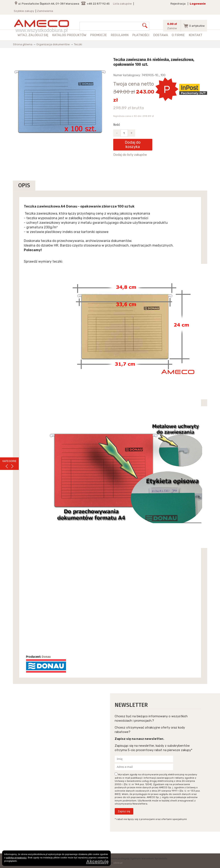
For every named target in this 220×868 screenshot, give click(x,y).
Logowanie (198, 4)
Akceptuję (97, 862)
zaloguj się (38, 35)
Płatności (141, 35)
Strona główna (23, 44)
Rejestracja (178, 4)
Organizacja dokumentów (53, 44)
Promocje (98, 35)
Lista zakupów (122, 4)
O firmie (178, 35)
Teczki (78, 44)
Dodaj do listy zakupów (130, 155)
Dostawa (161, 35)
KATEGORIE (10, 461)
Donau (46, 657)
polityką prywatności (16, 858)
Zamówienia (45, 11)
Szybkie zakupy (24, 11)
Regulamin (120, 35)
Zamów (172, 28)
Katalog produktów (69, 35)
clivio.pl (118, 863)
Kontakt (196, 35)
